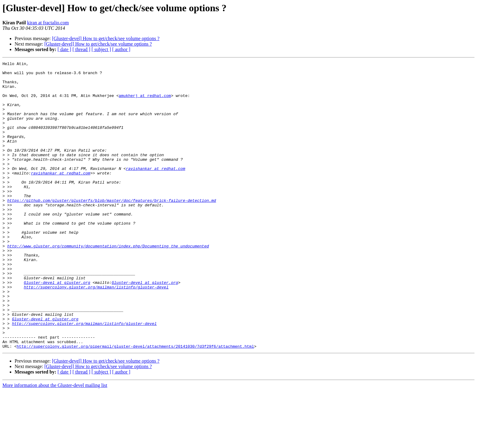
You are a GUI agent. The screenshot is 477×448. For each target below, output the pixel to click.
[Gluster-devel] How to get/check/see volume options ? (106, 38)
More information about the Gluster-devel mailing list (55, 443)
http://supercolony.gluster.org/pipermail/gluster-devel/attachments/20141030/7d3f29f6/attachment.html (135, 404)
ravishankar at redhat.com (156, 190)
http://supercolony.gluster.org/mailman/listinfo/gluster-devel (96, 333)
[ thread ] (81, 49)
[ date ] (64, 49)
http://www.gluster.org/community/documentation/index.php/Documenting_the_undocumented (108, 283)
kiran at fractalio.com (48, 23)
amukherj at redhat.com (145, 103)
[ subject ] (101, 49)
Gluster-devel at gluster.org (57, 327)
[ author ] (121, 49)
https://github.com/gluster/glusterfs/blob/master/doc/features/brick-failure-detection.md (112, 229)
